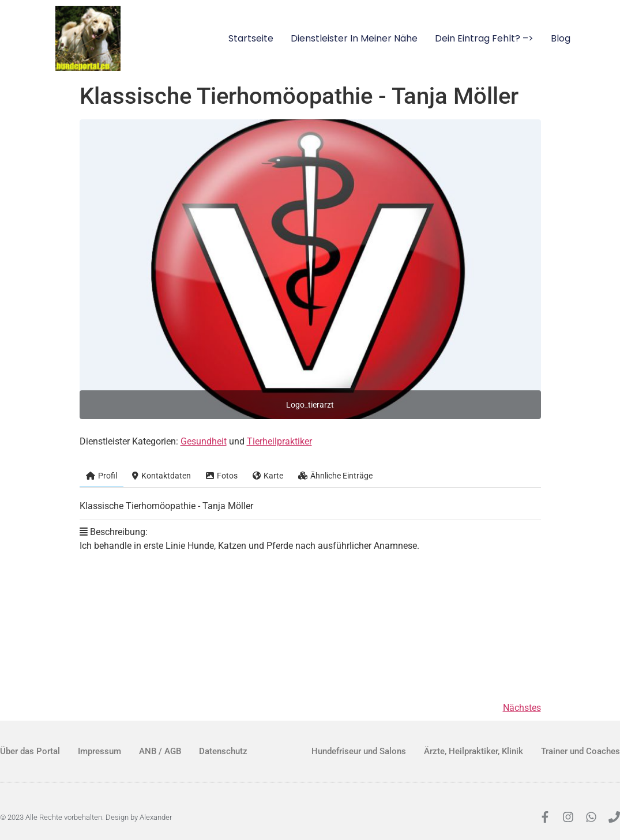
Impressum (99, 751)
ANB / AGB (160, 751)
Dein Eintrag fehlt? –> (484, 38)
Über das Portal (30, 751)
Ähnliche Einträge (335, 476)
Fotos (222, 476)
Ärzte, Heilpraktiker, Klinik (474, 751)
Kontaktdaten (161, 476)
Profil (102, 476)
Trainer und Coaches (580, 751)
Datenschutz (223, 751)
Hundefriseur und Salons (359, 751)
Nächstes (522, 708)
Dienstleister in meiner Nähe (354, 38)
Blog (561, 38)
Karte (268, 476)
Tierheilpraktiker (279, 441)
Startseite (251, 38)
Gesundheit (204, 441)
